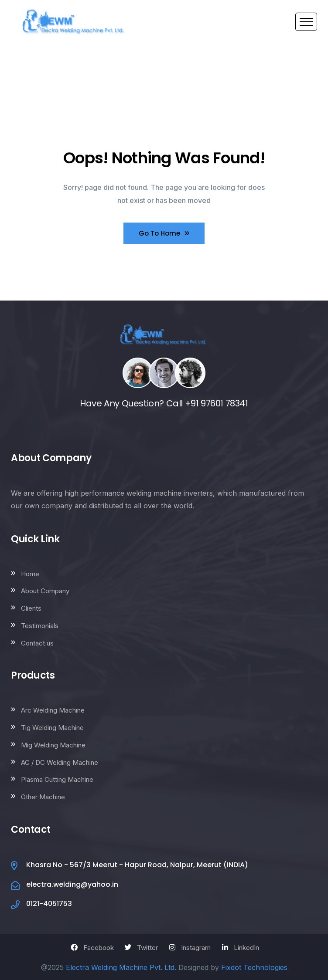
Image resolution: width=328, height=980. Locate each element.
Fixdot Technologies (254, 967)
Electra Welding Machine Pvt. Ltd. (121, 967)
